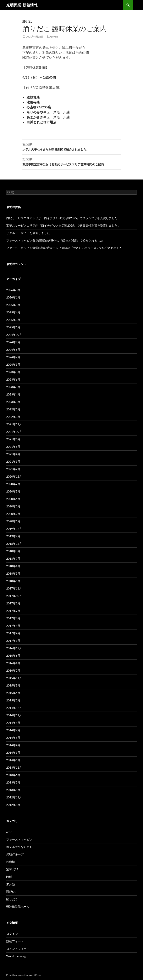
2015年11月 (14, 678)
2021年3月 (13, 461)
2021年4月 (13, 454)
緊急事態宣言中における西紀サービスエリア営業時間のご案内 (72, 161)
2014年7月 (13, 730)
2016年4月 (13, 663)
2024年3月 (13, 364)
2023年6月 (13, 379)
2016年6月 (13, 656)
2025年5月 (13, 305)
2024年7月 (13, 357)
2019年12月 (14, 529)
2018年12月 (14, 544)
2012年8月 (13, 805)
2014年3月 (13, 753)
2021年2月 (13, 469)
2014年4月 (13, 745)
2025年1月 (13, 327)
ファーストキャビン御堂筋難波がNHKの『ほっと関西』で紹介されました (55, 240)
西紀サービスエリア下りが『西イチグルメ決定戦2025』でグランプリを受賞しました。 (63, 218)
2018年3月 (13, 573)
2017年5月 (13, 626)
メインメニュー (138, 5)
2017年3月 (13, 641)
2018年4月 (13, 566)
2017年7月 (13, 611)
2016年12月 (14, 648)
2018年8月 (13, 551)
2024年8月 (13, 350)
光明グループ (15, 854)
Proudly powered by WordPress (24, 975)
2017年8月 (13, 603)
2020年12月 (14, 476)
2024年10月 (14, 335)
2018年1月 (13, 581)
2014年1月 (13, 760)
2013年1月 (13, 790)
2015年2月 (13, 700)
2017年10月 (14, 596)
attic (9, 832)
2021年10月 (14, 432)
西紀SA (11, 892)
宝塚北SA (12, 869)
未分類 (11, 884)
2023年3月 (13, 402)
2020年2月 (13, 514)
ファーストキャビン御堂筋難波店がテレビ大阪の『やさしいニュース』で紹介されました (64, 248)
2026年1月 (13, 297)
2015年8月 (13, 685)
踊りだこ (27, 21)
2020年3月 (13, 506)
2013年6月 (13, 775)
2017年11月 (14, 588)
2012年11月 (14, 797)
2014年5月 (13, 738)
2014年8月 (13, 723)
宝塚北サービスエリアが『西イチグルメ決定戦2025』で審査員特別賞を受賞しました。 (63, 225)
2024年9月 (13, 342)
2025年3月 (13, 320)
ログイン (12, 934)
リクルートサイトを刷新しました (28, 233)
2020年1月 (13, 521)
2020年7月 (13, 484)
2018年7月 (13, 559)
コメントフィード (18, 949)
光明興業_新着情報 (22, 5)
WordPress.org (16, 956)
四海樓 (11, 862)
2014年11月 (14, 715)
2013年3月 (13, 782)
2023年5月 (13, 387)
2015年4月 (13, 693)
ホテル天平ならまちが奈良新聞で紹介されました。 (72, 147)
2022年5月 (13, 409)
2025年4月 (13, 312)
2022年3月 (13, 417)
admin (54, 37)
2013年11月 (14, 767)
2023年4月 (13, 394)
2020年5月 (13, 491)
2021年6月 (13, 439)
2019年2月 (13, 536)
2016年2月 (13, 670)
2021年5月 (13, 447)
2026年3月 (13, 290)
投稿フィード (15, 941)
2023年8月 (13, 372)
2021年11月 (14, 424)
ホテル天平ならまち (19, 847)
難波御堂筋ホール (18, 907)
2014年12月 (14, 708)
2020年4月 (13, 499)
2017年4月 (13, 633)
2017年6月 (13, 618)
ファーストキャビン (19, 839)
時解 (9, 877)
